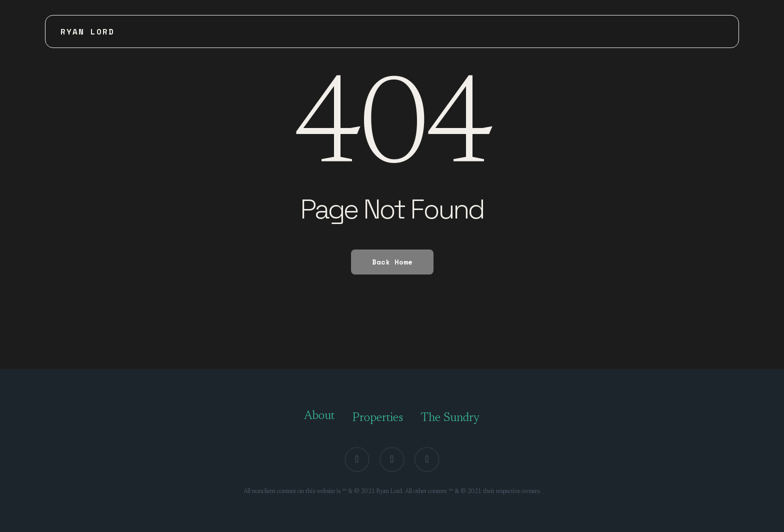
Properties (378, 418)
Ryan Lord (87, 31)
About (319, 416)
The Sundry (450, 418)
